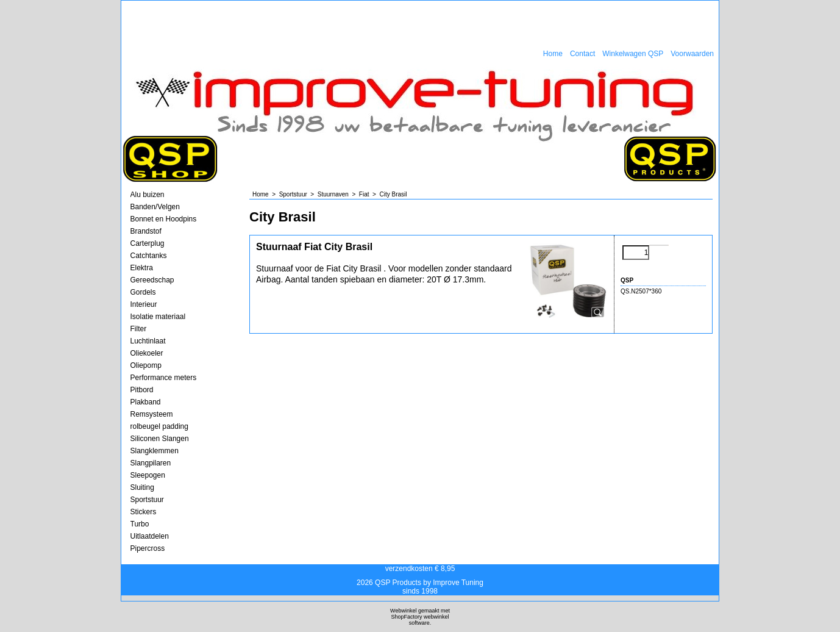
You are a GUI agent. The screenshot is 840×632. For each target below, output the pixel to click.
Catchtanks (149, 256)
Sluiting (142, 487)
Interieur (144, 304)
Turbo (140, 524)
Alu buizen (148, 195)
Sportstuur (147, 500)
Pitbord (142, 390)
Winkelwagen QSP (633, 54)
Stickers (144, 512)
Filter (139, 329)
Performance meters (164, 378)
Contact (582, 54)
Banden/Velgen (155, 207)
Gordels (143, 292)
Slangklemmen (155, 451)
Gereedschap (152, 280)
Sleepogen (148, 475)
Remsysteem (152, 414)
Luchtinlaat (148, 341)
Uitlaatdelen (150, 536)
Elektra (142, 268)
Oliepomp (146, 365)
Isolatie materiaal (158, 317)
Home (553, 54)
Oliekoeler (147, 353)
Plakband (146, 402)
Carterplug (148, 243)
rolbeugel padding (159, 426)
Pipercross (148, 548)
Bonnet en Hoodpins (164, 219)
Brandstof (146, 231)
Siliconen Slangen (160, 439)
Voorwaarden (692, 54)
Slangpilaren (151, 463)
